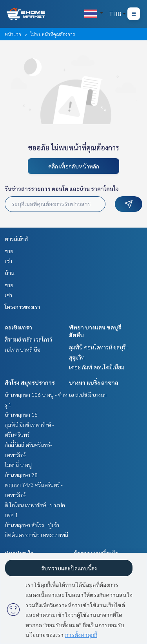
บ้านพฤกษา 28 (21, 475)
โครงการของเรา (22, 307)
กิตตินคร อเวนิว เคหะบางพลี (36, 535)
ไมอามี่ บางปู (18, 465)
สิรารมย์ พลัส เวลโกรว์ (28, 339)
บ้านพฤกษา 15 (21, 414)
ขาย (9, 251)
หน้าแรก (13, 34)
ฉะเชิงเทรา (18, 327)
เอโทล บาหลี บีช (23, 349)
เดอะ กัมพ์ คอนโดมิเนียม (97, 367)
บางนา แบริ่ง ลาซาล (94, 382)
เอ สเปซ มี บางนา (88, 394)
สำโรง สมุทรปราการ (30, 382)
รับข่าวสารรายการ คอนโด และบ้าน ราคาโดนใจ (62, 188)
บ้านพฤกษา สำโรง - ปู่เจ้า (32, 525)
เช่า (8, 260)
